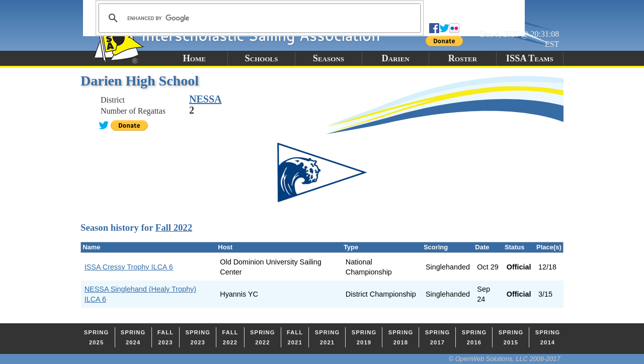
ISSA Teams (530, 58)
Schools (262, 58)
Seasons (329, 58)
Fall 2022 (174, 228)
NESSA (205, 99)
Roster (463, 58)
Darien (396, 58)
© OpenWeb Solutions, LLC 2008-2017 (505, 359)
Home (194, 58)
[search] (258, 18)
